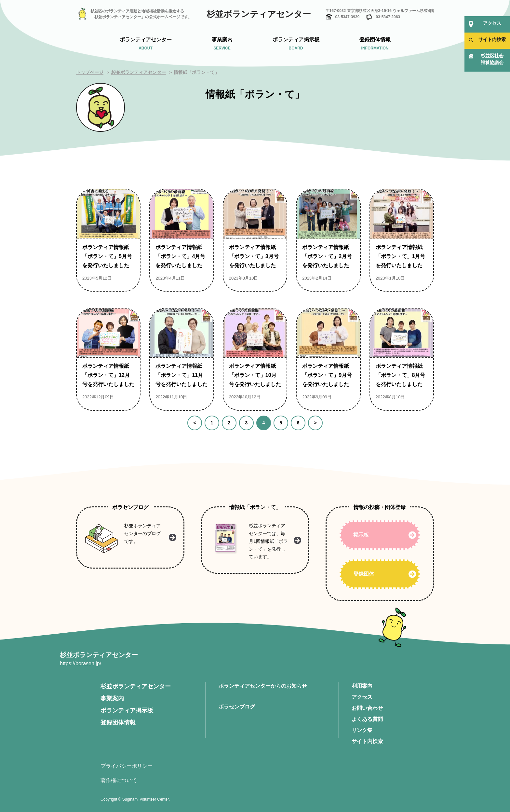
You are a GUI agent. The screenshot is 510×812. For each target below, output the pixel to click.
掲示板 (361, 535)
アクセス (362, 697)
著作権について (119, 780)
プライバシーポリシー (127, 766)
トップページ (90, 72)
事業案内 (112, 698)
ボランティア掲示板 (127, 710)
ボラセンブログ (237, 707)
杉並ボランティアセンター (259, 14)
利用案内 (362, 686)
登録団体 (364, 574)
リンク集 (362, 730)
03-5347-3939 (348, 17)
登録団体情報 (118, 723)
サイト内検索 (367, 741)
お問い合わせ (367, 708)
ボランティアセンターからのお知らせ (263, 686)
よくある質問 (367, 719)
